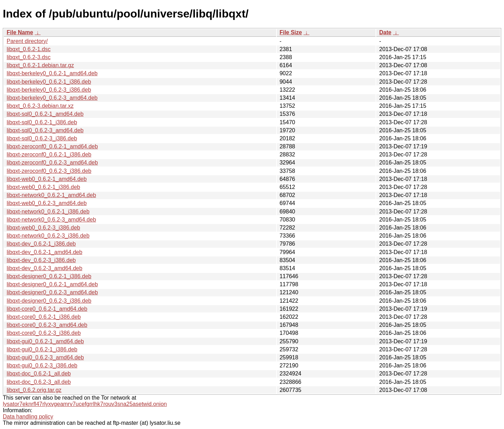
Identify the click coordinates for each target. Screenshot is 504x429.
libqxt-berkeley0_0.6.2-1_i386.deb (49, 82)
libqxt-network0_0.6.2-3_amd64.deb (51, 220)
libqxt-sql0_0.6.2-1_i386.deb (42, 122)
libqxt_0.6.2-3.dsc (29, 57)
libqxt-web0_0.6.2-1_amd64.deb (47, 179)
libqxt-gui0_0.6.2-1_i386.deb (42, 349)
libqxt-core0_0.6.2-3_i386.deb (44, 333)
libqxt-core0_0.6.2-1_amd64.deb (47, 309)
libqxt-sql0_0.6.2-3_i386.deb (42, 138)
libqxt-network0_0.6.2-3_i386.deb (48, 236)
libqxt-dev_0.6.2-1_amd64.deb (44, 252)
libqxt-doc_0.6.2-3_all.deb (39, 382)
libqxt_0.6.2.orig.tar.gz (34, 390)
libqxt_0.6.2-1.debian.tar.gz (40, 65)
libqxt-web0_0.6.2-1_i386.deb (43, 187)
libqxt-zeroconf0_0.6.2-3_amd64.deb (52, 163)
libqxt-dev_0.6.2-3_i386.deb (41, 260)
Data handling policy (28, 417)
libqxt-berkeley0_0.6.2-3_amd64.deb (52, 98)
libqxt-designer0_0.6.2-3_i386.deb (49, 301)
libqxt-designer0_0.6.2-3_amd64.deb (52, 292)
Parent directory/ (27, 41)
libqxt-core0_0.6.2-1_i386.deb (44, 317)
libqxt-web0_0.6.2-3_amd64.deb (47, 203)
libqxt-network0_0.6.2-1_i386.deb (48, 212)
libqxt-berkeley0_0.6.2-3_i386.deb (49, 90)
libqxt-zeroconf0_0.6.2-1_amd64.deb (52, 146)
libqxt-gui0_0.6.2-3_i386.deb (42, 365)
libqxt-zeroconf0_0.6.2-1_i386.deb (49, 154)
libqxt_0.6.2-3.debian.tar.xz (40, 106)
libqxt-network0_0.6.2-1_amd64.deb (51, 195)
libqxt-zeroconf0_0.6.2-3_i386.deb (49, 171)
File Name (20, 32)
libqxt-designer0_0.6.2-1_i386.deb (49, 276)
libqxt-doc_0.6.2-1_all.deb (39, 374)
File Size (291, 32)
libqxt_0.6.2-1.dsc (29, 49)
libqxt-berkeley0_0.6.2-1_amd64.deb (52, 73)
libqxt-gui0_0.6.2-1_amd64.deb (45, 341)
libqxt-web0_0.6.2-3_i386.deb (43, 228)
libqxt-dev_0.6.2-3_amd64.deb (44, 268)
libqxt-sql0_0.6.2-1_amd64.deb (45, 114)
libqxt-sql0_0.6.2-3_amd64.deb (45, 130)
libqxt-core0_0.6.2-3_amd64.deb (47, 325)
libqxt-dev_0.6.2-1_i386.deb (41, 244)
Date (385, 32)
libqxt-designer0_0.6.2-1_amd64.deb (52, 284)
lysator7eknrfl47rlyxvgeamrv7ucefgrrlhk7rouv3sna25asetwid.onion (85, 404)
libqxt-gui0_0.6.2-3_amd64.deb (45, 357)
